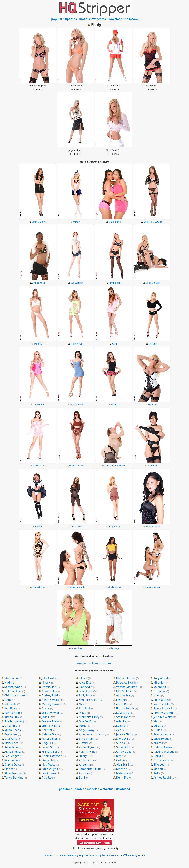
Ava (119, 730)
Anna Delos (49, 691)
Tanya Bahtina (14, 777)
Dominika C (49, 687)
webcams (99, 19)
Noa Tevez (48, 764)
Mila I (83, 713)
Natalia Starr (50, 738)
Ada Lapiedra (162, 734)
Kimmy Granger (164, 713)
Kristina (153, 344)
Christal (47, 730)
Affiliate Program (132, 855)
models (85, 19)
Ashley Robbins (164, 777)
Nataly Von (77, 344)
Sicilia (157, 756)
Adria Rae (38, 466)
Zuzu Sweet (161, 738)
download (115, 19)
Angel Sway (87, 730)
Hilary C (84, 756)
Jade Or (47, 717)
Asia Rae (47, 777)
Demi (8, 700)
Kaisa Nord (12, 747)
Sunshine (77, 648)
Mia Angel (115, 648)
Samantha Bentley (115, 466)
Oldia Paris (115, 222)
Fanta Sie (160, 691)
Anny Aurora (115, 526)
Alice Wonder (13, 773)
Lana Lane (86, 691)
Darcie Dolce (13, 764)
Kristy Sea (11, 734)
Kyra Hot (153, 405)
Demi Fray (123, 777)
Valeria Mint (87, 751)
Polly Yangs (161, 700)
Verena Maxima (127, 687)
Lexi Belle (38, 405)
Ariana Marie (153, 526)
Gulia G (158, 730)
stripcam (131, 19)
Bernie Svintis (125, 708)
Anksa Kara (39, 283)
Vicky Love (11, 743)
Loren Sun (77, 526)
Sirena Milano (77, 466)
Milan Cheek (13, 730)
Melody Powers (52, 704)
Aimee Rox (115, 283)
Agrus (46, 708)
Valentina (160, 687)
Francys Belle (50, 751)
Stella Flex (48, 760)
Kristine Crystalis (153, 222)
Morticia (122, 769)
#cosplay (82, 663)
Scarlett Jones (13, 721)
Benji (82, 777)
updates (71, 19)
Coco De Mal (153, 283)
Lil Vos (83, 678)
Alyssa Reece (13, 751)
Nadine (9, 682)
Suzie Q (121, 743)
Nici (81, 704)
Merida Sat (12, 678)
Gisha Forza (161, 760)
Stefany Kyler (50, 713)
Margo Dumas (126, 678)
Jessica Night (125, 734)
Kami (115, 344)
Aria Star (122, 721)
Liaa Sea (84, 687)
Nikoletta (10, 704)
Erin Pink (85, 708)
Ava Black (11, 708)
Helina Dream (163, 747)
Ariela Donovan (52, 756)
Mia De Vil (86, 721)
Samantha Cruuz (90, 769)
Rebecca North (126, 682)
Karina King (12, 713)
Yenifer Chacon (89, 700)
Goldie (120, 760)
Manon (158, 769)
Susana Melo (50, 721)
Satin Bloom (39, 222)
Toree (83, 726)
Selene (121, 726)
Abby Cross (86, 760)
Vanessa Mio (162, 704)
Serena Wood (13, 687)
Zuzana (84, 743)
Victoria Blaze (153, 587)
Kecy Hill (47, 743)
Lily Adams (49, 773)
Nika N (46, 682)
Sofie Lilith (123, 747)
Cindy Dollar (124, 751)
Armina (84, 773)
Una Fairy (11, 738)
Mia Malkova (125, 691)
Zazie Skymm (88, 747)
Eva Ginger (77, 283)
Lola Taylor (123, 713)
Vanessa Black (77, 587)
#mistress (106, 663)
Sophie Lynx (50, 769)
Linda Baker (115, 587)
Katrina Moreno (164, 751)
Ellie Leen (160, 764)
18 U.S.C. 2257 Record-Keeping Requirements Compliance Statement (82, 855)
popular (57, 19)
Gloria (115, 405)
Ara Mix (159, 743)
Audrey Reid (50, 695)
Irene (157, 695)
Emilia (39, 526)
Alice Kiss (85, 682)
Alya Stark (123, 764)
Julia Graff (48, 678)
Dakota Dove (13, 691)
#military (93, 663)
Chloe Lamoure (15, 695)
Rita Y (120, 756)
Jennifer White (163, 717)
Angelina (85, 764)
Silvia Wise (123, 738)
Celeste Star (50, 734)
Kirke (157, 773)
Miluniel (38, 344)
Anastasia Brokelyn (92, 734)
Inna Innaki (77, 405)
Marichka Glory (89, 717)
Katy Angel (161, 678)
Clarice (9, 769)
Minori (77, 222)
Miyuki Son (39, 587)
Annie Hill (153, 466)
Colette (158, 726)
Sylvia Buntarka (164, 708)
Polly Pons (86, 695)
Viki (156, 721)
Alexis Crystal (51, 700)
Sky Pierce (11, 760)
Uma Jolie (11, 726)
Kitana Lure (12, 717)
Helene (121, 700)
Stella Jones (124, 717)
